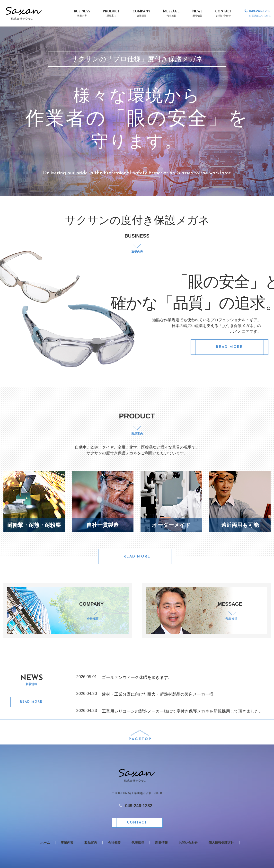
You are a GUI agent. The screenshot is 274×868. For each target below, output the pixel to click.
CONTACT (224, 14)
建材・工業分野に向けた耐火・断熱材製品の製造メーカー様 (158, 694)
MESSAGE (171, 14)
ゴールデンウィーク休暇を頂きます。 (137, 678)
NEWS (197, 14)
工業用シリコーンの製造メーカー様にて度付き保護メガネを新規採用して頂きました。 (182, 711)
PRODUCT (111, 14)
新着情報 (161, 843)
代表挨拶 (138, 843)
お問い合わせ (188, 843)
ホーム (45, 843)
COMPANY (141, 14)
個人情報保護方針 (221, 843)
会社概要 (114, 843)
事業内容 (67, 843)
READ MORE (229, 347)
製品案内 (91, 843)
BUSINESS (82, 14)
